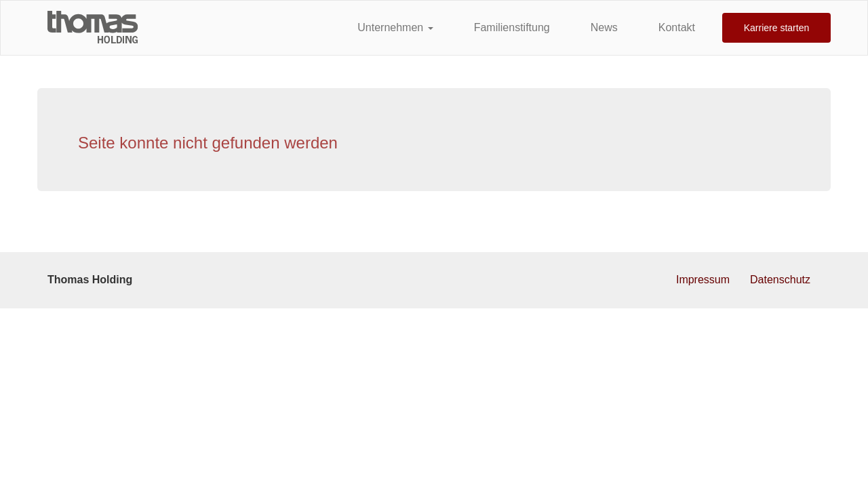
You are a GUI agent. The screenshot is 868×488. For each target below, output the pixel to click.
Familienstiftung (512, 27)
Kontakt (677, 27)
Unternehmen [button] (395, 27)
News (604, 27)
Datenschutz (780, 280)
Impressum (703, 280)
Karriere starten (776, 28)
